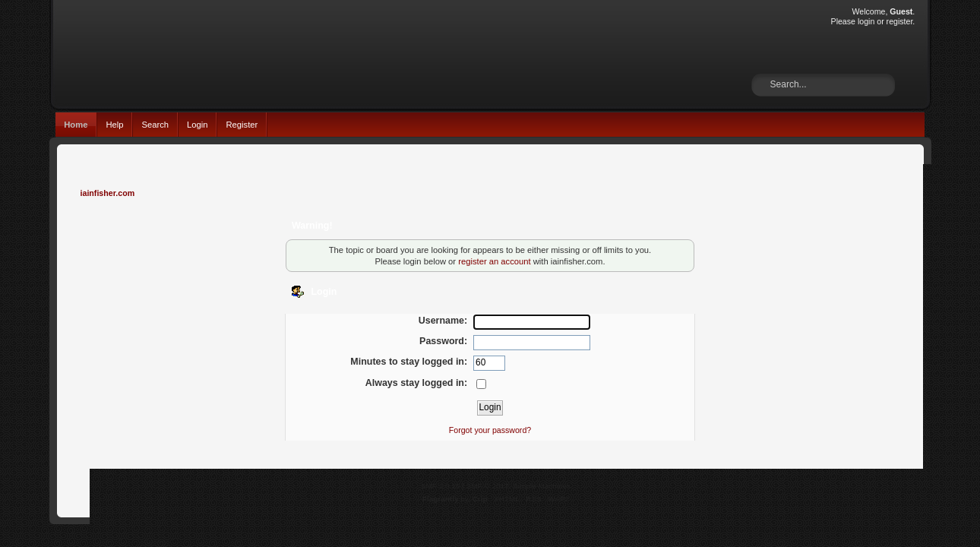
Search (155, 125)
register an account (494, 261)
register (900, 21)
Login (197, 125)
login (866, 21)
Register (242, 125)
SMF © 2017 (488, 486)
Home (76, 125)
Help (114, 125)
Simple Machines (542, 486)
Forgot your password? (490, 430)
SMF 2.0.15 (441, 486)
